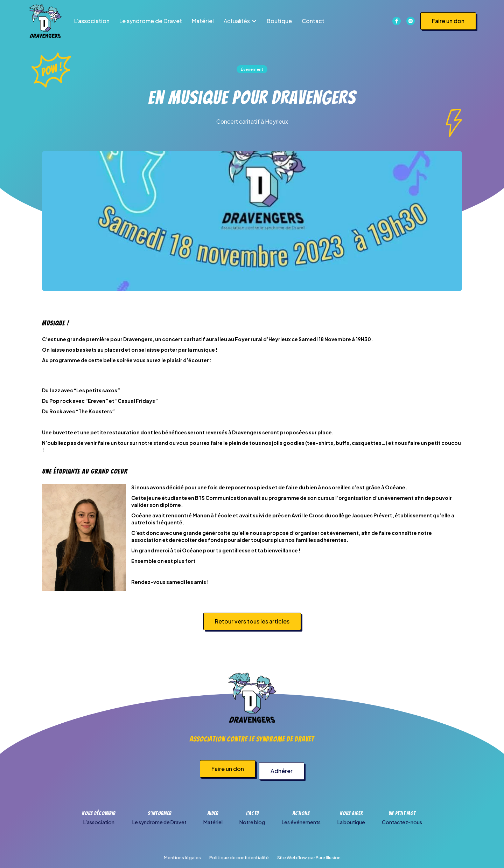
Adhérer (284, 771)
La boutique (351, 822)
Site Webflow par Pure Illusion (309, 857)
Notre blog (252, 822)
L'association (92, 21)
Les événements (301, 822)
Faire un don (448, 21)
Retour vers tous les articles (252, 621)
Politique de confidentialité (239, 857)
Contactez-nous (402, 822)
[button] (240, 21)
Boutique (279, 21)
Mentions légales (182, 857)
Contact (313, 21)
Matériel (203, 21)
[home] (45, 21)
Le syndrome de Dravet (151, 21)
